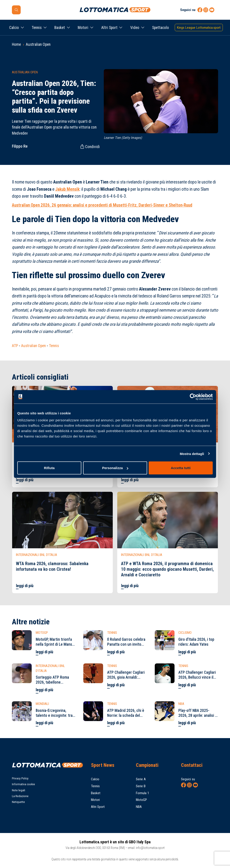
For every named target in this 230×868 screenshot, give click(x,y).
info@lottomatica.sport (150, 848)
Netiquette (18, 802)
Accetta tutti (181, 468)
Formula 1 (143, 793)
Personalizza (115, 468)
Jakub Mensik (67, 189)
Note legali (19, 790)
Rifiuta (49, 468)
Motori (83, 28)
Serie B (141, 786)
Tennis (37, 28)
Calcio (14, 28)
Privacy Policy (20, 778)
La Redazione (20, 796)
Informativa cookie (23, 784)
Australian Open (38, 44)
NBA (139, 807)
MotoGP (141, 800)
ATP (15, 346)
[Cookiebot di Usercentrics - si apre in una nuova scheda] (193, 397)
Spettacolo (160, 28)
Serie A (141, 779)
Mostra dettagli (192, 454)
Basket (60, 28)
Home (16, 44)
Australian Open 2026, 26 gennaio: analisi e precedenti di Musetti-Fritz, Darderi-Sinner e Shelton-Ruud (102, 205)
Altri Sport (109, 28)
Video (135, 28)
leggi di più (25, 480)
